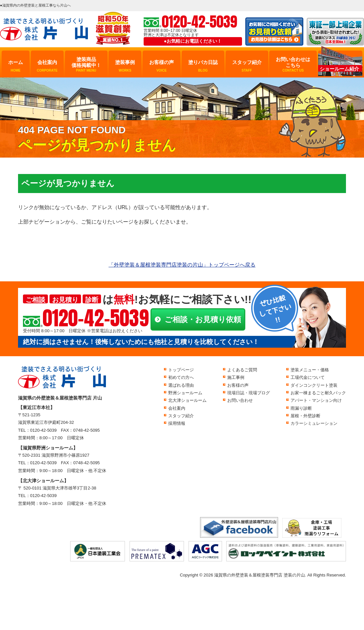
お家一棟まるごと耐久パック (318, 393)
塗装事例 (125, 66)
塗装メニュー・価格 (310, 370)
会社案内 (47, 66)
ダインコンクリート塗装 (314, 385)
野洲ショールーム (185, 393)
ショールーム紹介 (339, 69)
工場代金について (308, 377)
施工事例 (236, 377)
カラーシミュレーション (314, 423)
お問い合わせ (240, 400)
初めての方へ (181, 377)
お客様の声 (162, 66)
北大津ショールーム (187, 400)
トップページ (181, 370)
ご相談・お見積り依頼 (203, 319)
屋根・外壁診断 (305, 416)
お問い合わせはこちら (293, 65)
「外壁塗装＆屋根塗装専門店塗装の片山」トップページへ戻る (182, 265)
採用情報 (177, 423)
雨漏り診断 (301, 408)
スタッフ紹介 (247, 66)
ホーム (16, 66)
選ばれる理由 (181, 385)
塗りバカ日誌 (203, 66)
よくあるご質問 (242, 370)
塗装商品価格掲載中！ (86, 65)
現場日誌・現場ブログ (249, 393)
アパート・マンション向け (316, 400)
